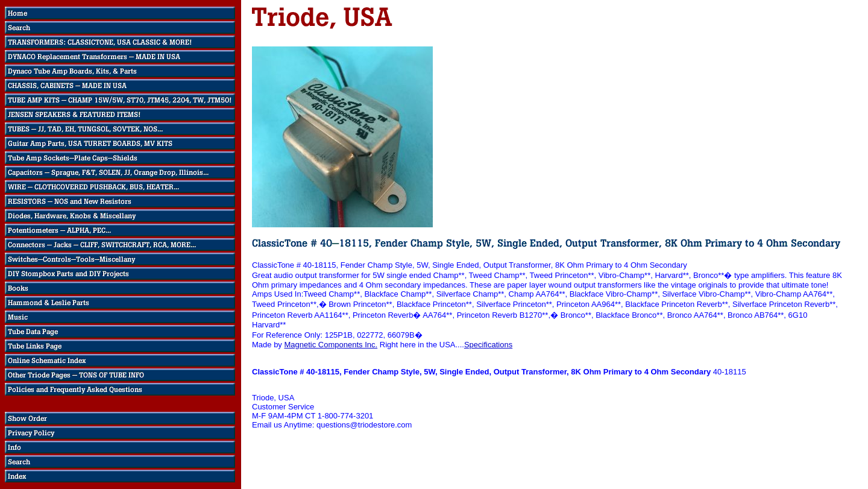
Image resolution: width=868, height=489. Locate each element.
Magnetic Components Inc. (331, 345)
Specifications (488, 345)
